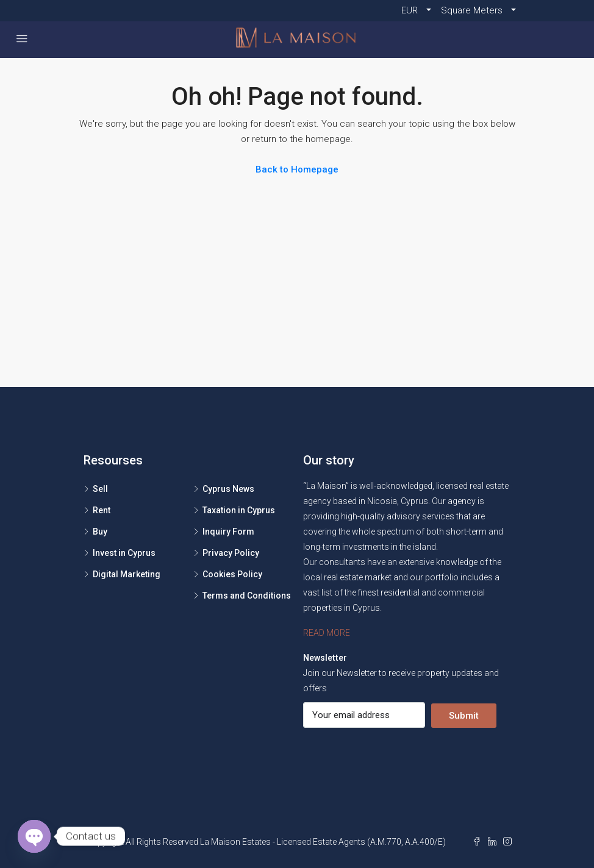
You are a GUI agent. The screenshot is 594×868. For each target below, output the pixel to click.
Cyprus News (228, 489)
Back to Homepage (297, 169)
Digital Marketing (127, 574)
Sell (100, 489)
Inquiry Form (228, 532)
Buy (100, 532)
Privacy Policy (231, 553)
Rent (102, 510)
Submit (464, 716)
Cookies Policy (232, 574)
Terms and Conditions (247, 596)
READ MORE (327, 633)
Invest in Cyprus (124, 553)
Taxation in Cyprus (239, 510)
